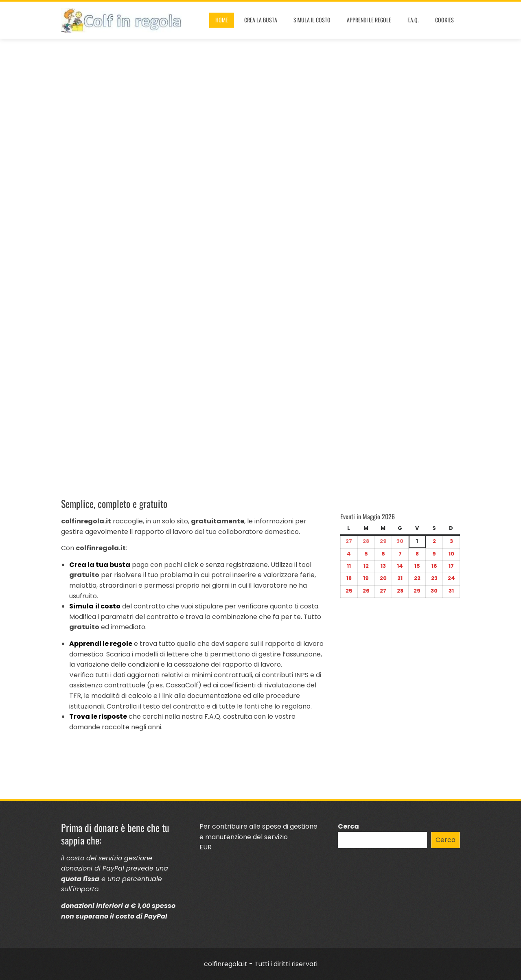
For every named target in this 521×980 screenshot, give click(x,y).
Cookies (444, 20)
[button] (9, 340)
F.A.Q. (413, 20)
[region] (260, 340)
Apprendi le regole (369, 20)
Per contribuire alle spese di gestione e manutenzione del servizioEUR (258, 837)
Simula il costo (312, 20)
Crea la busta (261, 20)
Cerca (348, 826)
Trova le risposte (98, 716)
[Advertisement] (260, 100)
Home (222, 20)
